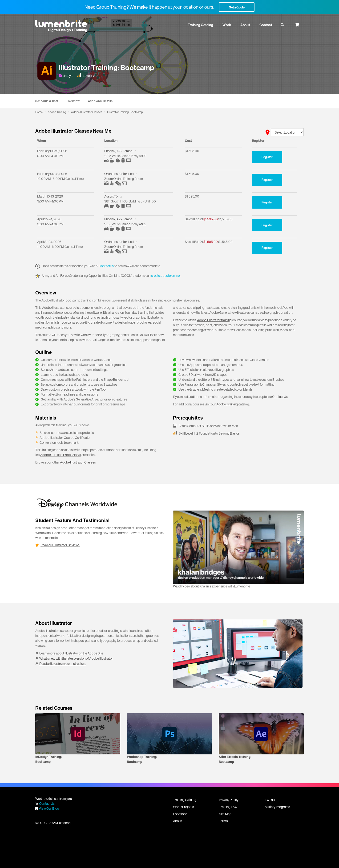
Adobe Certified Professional (61, 455)
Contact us (106, 266)
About (177, 821)
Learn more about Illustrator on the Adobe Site (71, 653)
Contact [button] (266, 25)
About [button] (245, 25)
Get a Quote (237, 7)
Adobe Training (57, 112)
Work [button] (227, 25)
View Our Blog (49, 809)
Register (267, 157)
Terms (223, 821)
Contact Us (280, 397)
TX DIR (270, 800)
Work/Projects (184, 807)
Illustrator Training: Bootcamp (125, 112)
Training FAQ (228, 807)
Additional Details (100, 101)
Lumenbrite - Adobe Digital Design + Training (61, 26)
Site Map (225, 814)
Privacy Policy (229, 800)
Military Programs (277, 807)
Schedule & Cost (47, 101)
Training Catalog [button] (200, 25)
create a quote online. (166, 276)
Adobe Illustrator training (214, 320)
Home (39, 112)
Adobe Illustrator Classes (87, 112)
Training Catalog (185, 800)
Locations (180, 814)
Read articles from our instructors (63, 664)
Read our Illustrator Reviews (60, 545)
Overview (73, 101)
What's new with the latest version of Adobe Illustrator (76, 658)
